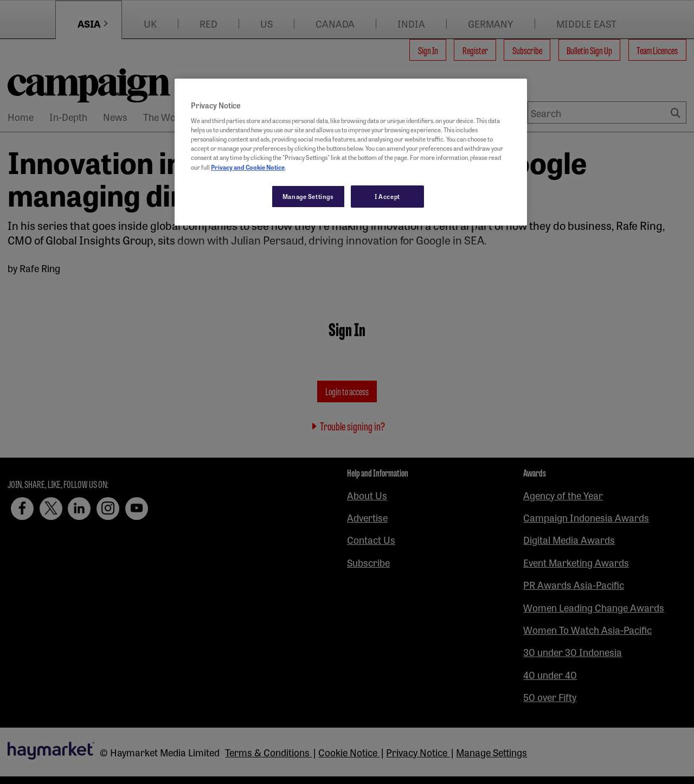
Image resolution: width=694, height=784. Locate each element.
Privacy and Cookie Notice (248, 167)
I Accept (387, 196)
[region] (351, 152)
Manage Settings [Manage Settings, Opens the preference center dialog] (308, 196)
